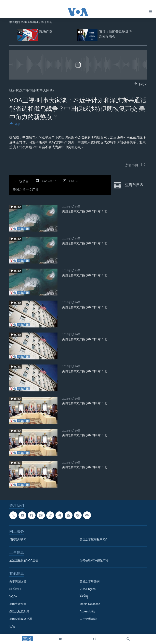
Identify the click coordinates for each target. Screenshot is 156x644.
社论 (12, 626)
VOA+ (13, 596)
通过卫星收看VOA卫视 (24, 560)
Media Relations (90, 604)
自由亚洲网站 (88, 619)
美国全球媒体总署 (21, 619)
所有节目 (135, 165)
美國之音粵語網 (90, 581)
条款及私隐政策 (19, 611)
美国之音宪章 (18, 604)
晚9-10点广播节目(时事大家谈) (32, 90)
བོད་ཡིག (84, 596)
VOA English (88, 589)
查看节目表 (129, 185)
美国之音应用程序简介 (94, 539)
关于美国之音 (18, 581)
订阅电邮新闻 (18, 539)
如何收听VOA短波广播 (94, 560)
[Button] (15, 125)
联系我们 (15, 589)
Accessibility (87, 611)
